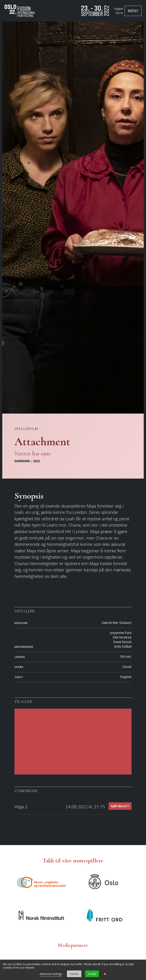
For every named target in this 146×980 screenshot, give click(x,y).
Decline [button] (74, 974)
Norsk (119, 13)
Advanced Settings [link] (51, 974)
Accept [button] (92, 974)
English (119, 9)
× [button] (105, 974)
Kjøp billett (120, 806)
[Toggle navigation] (133, 11)
